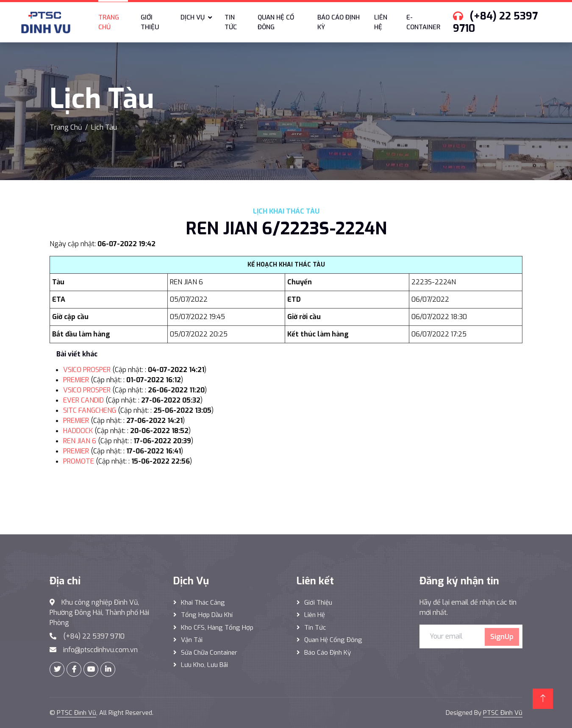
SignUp (502, 637)
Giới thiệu (150, 22)
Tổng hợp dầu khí (207, 615)
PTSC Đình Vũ (76, 713)
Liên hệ (381, 22)
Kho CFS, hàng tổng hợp (217, 628)
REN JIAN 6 (80, 441)
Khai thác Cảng (203, 603)
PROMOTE (79, 461)
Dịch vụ (193, 17)
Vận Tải (192, 640)
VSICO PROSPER (87, 370)
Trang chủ (109, 22)
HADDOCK (78, 431)
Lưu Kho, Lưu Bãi (204, 665)
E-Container (423, 22)
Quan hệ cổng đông (333, 640)
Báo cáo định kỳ (339, 22)
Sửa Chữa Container (209, 653)
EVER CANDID (83, 400)
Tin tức (231, 22)
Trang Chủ (66, 127)
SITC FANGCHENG (90, 410)
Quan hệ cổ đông (276, 22)
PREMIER (76, 380)
